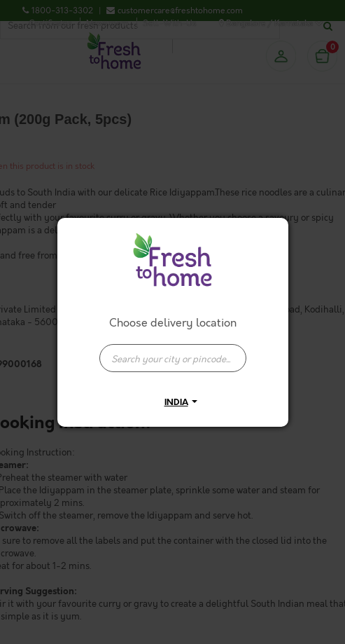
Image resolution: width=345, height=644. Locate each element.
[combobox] (173, 351)
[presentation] (173, 358)
